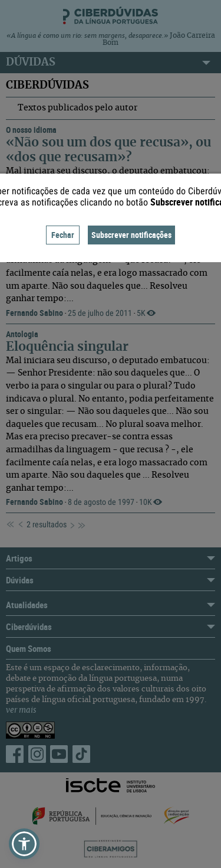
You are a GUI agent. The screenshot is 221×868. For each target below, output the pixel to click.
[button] (24, 844)
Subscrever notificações (131, 235)
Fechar (63, 235)
